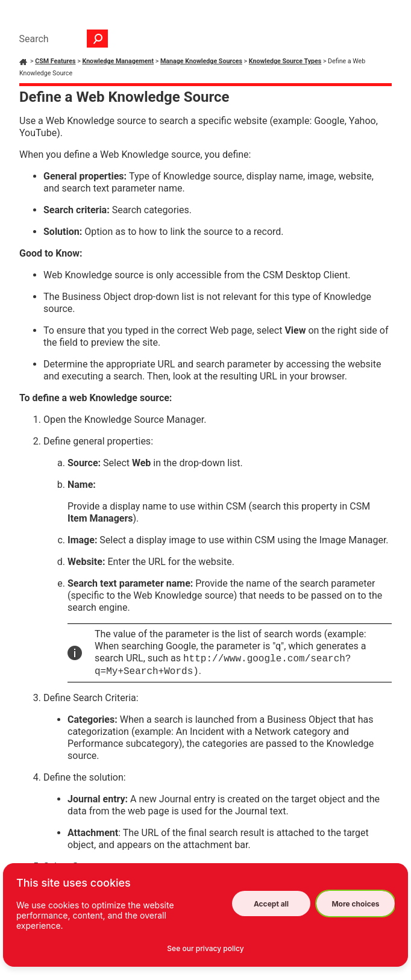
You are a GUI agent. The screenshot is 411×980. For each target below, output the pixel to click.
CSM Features (55, 61)
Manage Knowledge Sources (201, 61)
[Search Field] (60, 39)
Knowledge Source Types (285, 61)
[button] (98, 39)
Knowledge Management (118, 61)
